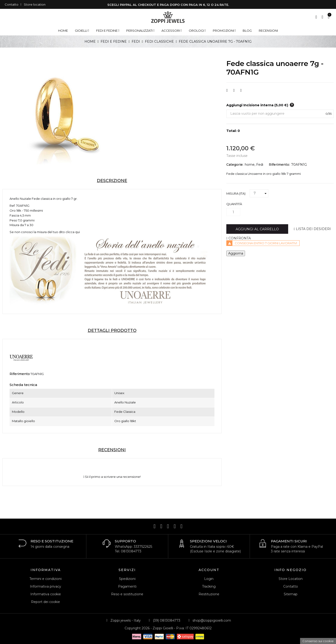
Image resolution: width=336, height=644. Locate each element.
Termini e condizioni (45, 579)
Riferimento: (279, 165)
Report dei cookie (45, 602)
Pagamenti (127, 586)
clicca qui (73, 232)
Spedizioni (127, 579)
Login (209, 579)
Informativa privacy (45, 586)
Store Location (291, 579)
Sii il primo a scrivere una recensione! (112, 477)
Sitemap (291, 594)
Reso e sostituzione (127, 594)
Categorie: (235, 165)
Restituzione (209, 594)
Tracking (209, 586)
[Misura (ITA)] (259, 193)
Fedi (260, 165)
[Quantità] (233, 212)
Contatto (12, 4)
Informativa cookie (46, 594)
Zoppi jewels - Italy (126, 620)
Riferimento (20, 374)
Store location (35, 4)
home (250, 165)
